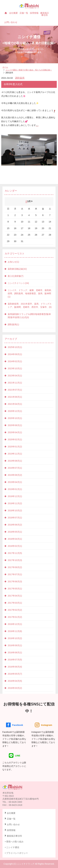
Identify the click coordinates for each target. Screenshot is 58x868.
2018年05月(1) (15, 532)
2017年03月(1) (15, 603)
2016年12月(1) (15, 624)
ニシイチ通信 (13, 847)
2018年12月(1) (15, 496)
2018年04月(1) (15, 539)
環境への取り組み (15, 842)
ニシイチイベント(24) (18, 283)
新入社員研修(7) (16, 276)
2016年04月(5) (15, 681)
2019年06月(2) (15, 475)
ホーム (5, 67)
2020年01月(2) (15, 447)
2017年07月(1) (15, 574)
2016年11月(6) (15, 631)
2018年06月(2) (15, 525)
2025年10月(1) (15, 347)
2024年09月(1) (15, 354)
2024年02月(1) (15, 361)
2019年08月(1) (15, 461)
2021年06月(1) (15, 397)
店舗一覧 (24, 13)
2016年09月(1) (15, 645)
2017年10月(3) (15, 560)
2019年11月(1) (15, 454)
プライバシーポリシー (17, 853)
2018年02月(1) (15, 546)
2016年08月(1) (15, 653)
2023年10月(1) (15, 368)
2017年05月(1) (15, 589)
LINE (15, 755)
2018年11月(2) (15, 503)
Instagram (43, 725)
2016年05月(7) (15, 674)
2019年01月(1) (15, 489)
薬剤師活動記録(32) (17, 269)
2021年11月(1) (15, 383)
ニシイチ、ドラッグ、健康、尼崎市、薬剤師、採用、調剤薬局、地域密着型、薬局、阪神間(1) (30, 293)
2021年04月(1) (15, 404)
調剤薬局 (20, 78)
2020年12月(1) (15, 411)
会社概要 (13, 13)
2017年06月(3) (15, 581)
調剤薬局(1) (13, 324)
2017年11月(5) (15, 553)
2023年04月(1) (15, 376)
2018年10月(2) (15, 510)
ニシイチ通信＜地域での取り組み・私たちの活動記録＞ (29, 70)
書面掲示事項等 (45, 14)
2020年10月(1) (15, 418)
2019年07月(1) (15, 468)
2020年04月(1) (15, 432)
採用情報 (34, 13)
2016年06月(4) (15, 667)
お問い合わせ (11, 22)
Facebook (15, 725)
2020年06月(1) (15, 425)
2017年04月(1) (15, 596)
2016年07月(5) (15, 660)
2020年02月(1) (15, 439)
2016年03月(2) (15, 688)
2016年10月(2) (15, 638)
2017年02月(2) (15, 610)
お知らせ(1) (13, 262)
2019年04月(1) (15, 482)
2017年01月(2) (15, 617)
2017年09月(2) (15, 567)
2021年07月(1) (15, 390)
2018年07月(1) (15, 518)
